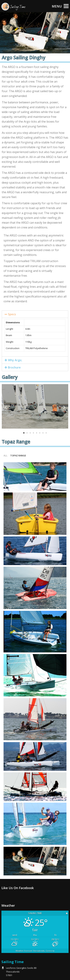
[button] (24, 433)
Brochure (14, 367)
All (5, 455)
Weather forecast (35, 951)
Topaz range (18, 455)
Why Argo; (15, 360)
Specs (12, 314)
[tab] (35, 314)
